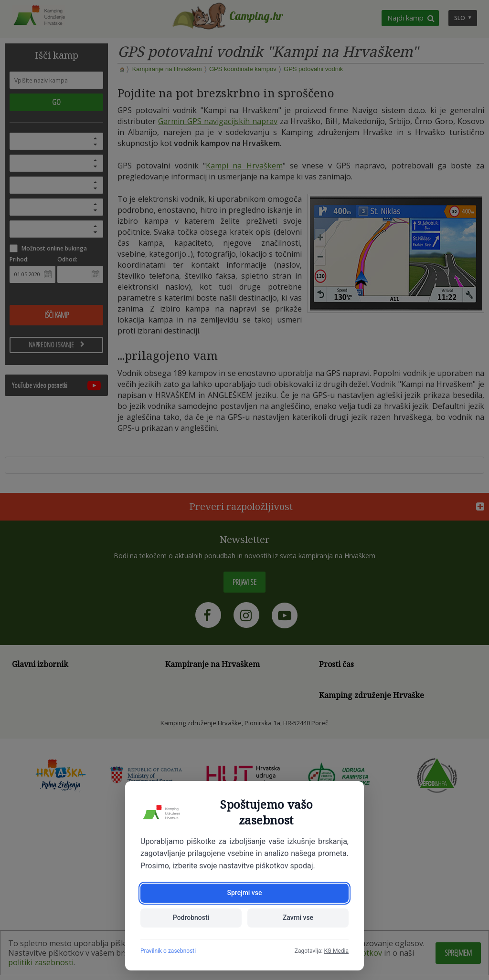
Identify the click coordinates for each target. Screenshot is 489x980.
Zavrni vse (298, 918)
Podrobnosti (191, 918)
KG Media (336, 951)
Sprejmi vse (244, 893)
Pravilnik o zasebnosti (168, 951)
